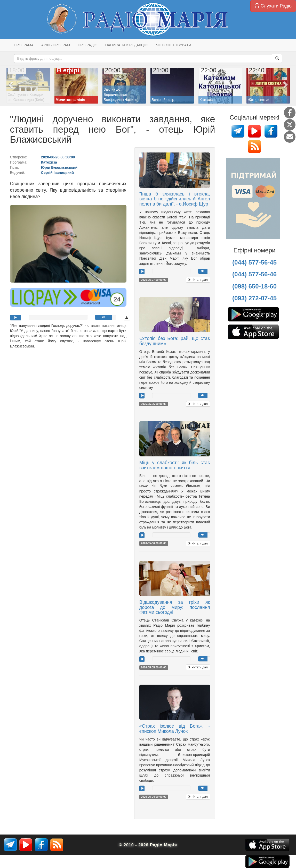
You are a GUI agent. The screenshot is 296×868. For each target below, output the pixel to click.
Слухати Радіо (273, 6)
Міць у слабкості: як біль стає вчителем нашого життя (175, 465)
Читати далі (198, 280)
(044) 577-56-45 (254, 262)
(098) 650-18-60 (254, 286)
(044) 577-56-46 (254, 274)
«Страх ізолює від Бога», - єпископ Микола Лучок (175, 729)
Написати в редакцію (127, 45)
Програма (24, 45)
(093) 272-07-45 (254, 298)
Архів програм (56, 45)
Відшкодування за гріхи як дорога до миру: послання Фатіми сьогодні (175, 607)
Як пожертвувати (174, 45)
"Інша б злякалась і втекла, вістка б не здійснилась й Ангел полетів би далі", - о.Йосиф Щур (175, 199)
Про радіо (87, 45)
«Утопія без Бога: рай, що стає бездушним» (175, 341)
